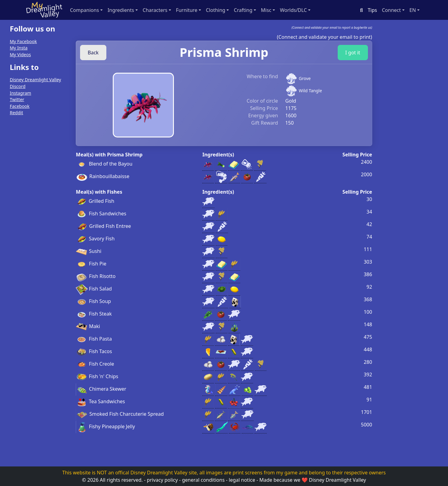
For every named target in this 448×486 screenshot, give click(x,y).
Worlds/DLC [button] (293, 10)
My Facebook (23, 41)
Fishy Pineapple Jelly (105, 426)
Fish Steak (94, 314)
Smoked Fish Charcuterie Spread (120, 414)
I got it (353, 53)
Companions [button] (84, 10)
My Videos (20, 55)
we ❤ (301, 480)
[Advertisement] (34, 213)
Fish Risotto (96, 276)
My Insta (19, 48)
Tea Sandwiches (100, 401)
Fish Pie (91, 264)
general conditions (203, 480)
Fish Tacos (94, 351)
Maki (88, 326)
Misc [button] (266, 10)
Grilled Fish (95, 201)
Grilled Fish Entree (103, 226)
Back (93, 53)
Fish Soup (93, 301)
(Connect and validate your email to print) (325, 37)
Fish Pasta (94, 339)
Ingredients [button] (121, 10)
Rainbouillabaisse (103, 176)
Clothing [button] (216, 10)
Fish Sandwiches (101, 214)
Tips (372, 10)
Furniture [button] (187, 10)
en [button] (413, 10)
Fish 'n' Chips (97, 376)
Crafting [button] (243, 10)
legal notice (242, 480)
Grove (305, 78)
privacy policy (162, 480)
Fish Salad (94, 289)
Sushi (88, 251)
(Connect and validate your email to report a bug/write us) (332, 27)
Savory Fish (95, 239)
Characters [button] (155, 10)
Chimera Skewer (101, 389)
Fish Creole (95, 364)
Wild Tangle (310, 91)
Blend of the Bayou (104, 164)
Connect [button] (391, 10)
